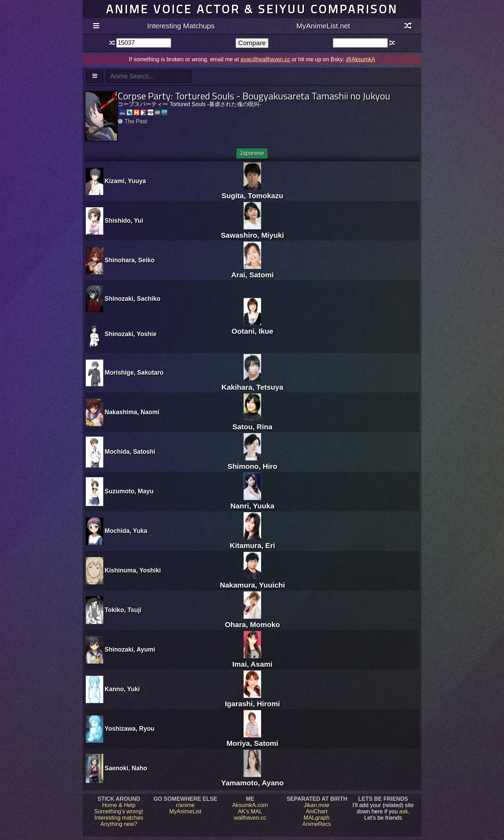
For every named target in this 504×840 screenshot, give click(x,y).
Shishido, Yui (124, 221)
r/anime (185, 805)
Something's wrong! (119, 811)
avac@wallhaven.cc (265, 59)
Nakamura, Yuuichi (252, 581)
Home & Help (119, 805)
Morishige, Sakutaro (134, 373)
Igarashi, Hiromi (253, 699)
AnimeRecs (317, 824)
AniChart (316, 811)
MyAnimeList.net (323, 26)
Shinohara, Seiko (130, 260)
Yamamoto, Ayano (253, 779)
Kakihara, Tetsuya (252, 383)
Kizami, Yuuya (125, 181)
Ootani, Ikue (253, 327)
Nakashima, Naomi (132, 412)
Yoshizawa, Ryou (129, 729)
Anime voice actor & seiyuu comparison (252, 9)
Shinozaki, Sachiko (132, 299)
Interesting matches (119, 818)
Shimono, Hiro (252, 462)
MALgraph (317, 818)
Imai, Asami (253, 660)
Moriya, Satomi (252, 739)
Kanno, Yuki (122, 689)
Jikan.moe (317, 805)
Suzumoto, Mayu (129, 491)
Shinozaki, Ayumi (130, 650)
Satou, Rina (252, 422)
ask (404, 811)
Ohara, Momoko (253, 620)
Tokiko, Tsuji (123, 610)
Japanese (252, 153)
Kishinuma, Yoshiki (133, 570)
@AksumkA (360, 59)
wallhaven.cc (250, 818)
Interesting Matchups (181, 26)
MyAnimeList (185, 811)
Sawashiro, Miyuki (252, 231)
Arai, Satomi (252, 270)
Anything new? (119, 824)
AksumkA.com (250, 805)
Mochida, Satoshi (130, 452)
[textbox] (144, 43)
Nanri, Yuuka (252, 502)
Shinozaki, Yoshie (131, 334)
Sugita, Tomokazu (252, 191)
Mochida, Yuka (126, 531)
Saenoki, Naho (126, 768)
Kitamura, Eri (252, 541)
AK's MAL (250, 811)
